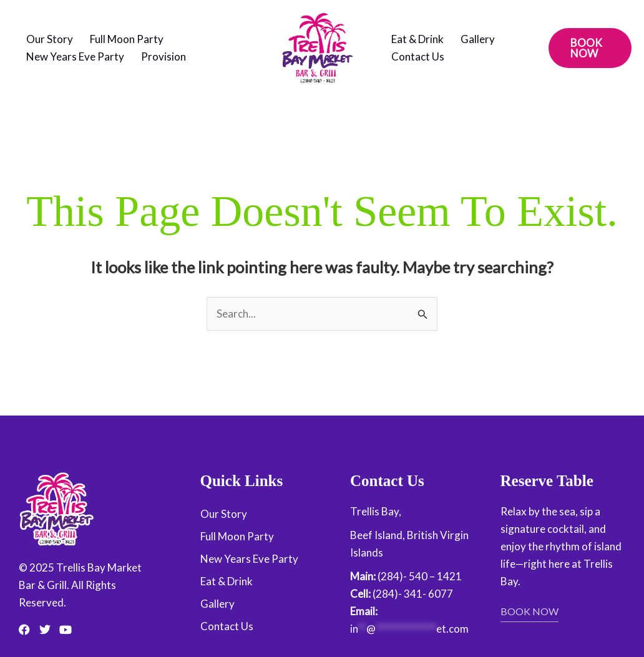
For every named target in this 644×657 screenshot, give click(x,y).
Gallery (478, 39)
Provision (163, 56)
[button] (590, 48)
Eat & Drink (417, 39)
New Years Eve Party (75, 56)
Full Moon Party (127, 39)
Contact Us (418, 56)
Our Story (50, 39)
